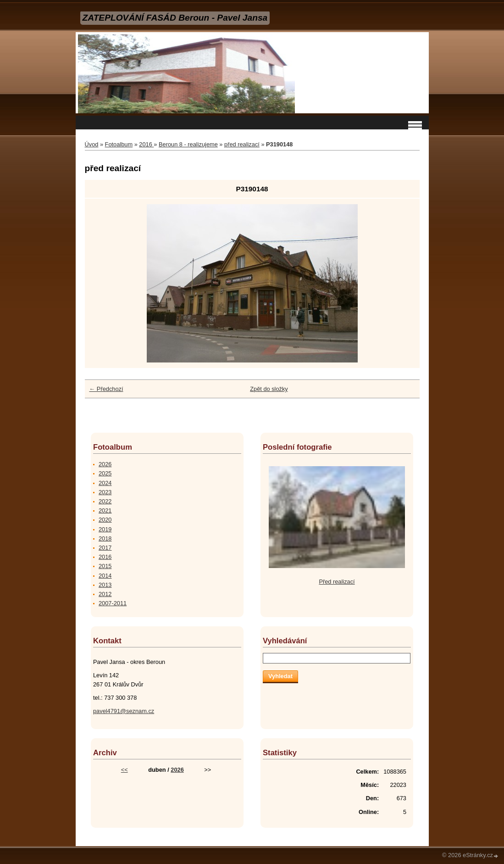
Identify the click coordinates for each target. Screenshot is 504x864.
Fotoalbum (119, 144)
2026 (105, 464)
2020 (105, 520)
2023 (105, 492)
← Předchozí (106, 389)
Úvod (92, 144)
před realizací (242, 144)
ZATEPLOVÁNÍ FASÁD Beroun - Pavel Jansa (175, 18)
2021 (105, 510)
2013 (105, 585)
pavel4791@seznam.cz (124, 711)
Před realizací (337, 582)
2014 (105, 576)
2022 (105, 501)
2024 (105, 483)
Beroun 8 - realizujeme (188, 144)
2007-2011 (113, 603)
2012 (105, 594)
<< (125, 770)
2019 (105, 529)
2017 (105, 548)
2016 (146, 144)
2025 (105, 473)
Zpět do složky (269, 389)
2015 (105, 566)
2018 (105, 538)
